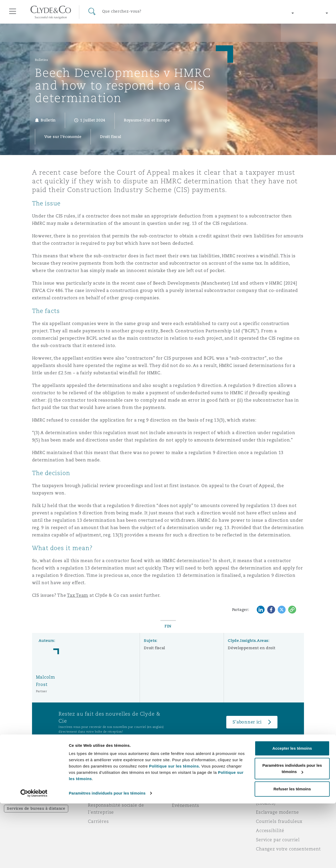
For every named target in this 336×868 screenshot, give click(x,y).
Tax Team (78, 595)
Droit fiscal (154, 648)
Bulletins (42, 60)
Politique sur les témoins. (175, 831)
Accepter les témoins (292, 813)
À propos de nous (107, 778)
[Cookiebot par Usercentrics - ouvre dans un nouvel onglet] (34, 858)
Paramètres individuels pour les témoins (107, 858)
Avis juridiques (273, 778)
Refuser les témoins (292, 853)
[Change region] (267, 13)
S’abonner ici (247, 722)
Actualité (98, 796)
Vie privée (267, 787)
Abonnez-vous (188, 787)
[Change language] (315, 13)
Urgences (189, 778)
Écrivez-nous (186, 796)
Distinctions (101, 787)
